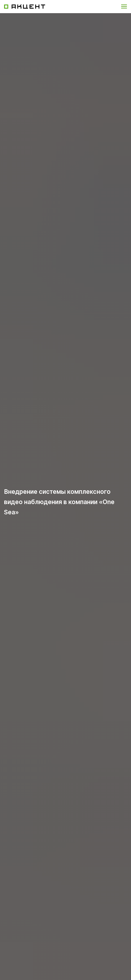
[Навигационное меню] (124, 7)
